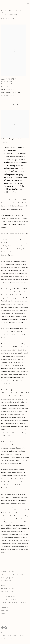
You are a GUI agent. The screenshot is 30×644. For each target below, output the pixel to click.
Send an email (2, 628)
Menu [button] (28, 4)
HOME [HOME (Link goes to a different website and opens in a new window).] (3, 586)
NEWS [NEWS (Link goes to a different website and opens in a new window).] (3, 613)
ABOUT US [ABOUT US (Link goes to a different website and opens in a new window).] (5, 607)
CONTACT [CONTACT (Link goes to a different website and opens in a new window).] (5, 610)
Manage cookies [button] (4, 633)
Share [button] (5, 142)
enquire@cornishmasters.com (13, 578)
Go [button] (3, 623)
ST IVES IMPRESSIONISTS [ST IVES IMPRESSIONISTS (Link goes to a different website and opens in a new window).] (9, 599)
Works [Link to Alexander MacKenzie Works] (4, 15)
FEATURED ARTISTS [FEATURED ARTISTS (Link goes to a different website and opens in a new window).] (7, 589)
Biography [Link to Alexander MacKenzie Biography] (13, 15)
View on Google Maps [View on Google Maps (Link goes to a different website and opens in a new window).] (6, 628)
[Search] (15, 620)
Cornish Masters (13, 3)
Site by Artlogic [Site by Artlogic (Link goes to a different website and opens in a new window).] (6, 639)
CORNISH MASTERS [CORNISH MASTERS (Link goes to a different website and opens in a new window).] (8, 572)
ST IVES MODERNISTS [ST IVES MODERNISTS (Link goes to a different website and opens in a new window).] (8, 596)
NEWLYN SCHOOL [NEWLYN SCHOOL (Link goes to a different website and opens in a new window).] (7, 592)
